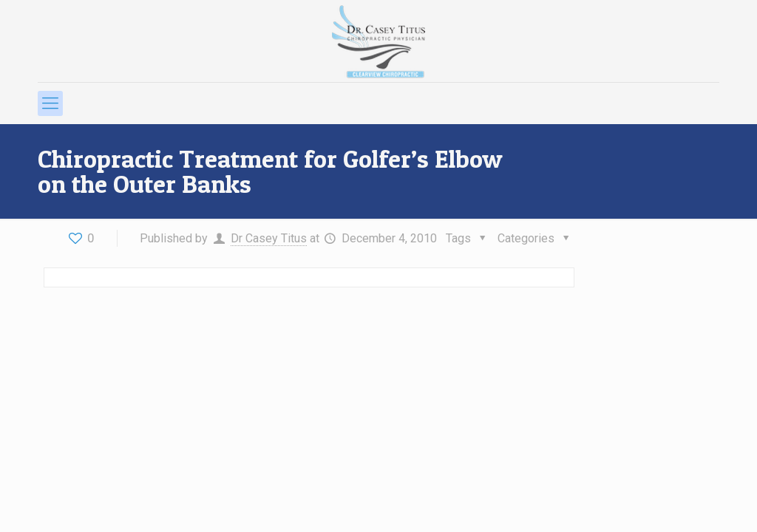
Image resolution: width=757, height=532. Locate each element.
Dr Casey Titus (269, 238)
